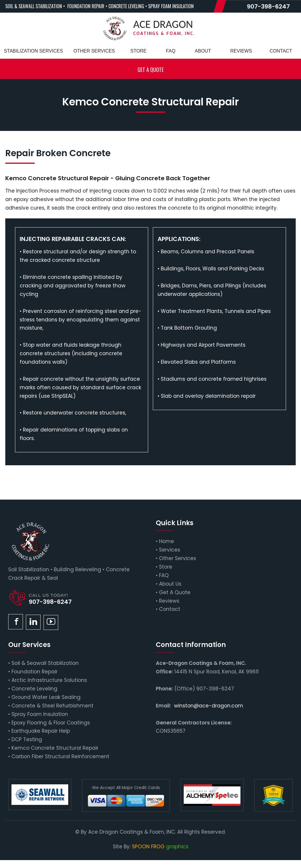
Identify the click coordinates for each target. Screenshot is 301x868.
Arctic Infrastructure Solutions (49, 680)
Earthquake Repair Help (41, 731)
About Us (170, 584)
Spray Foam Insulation (40, 714)
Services (170, 550)
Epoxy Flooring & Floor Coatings (51, 723)
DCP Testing (27, 739)
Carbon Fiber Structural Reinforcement (60, 756)
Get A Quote (175, 592)
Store (166, 567)
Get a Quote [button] (151, 70)
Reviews (169, 601)
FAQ (164, 575)
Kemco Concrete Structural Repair (55, 748)
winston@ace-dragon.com (209, 706)
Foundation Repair (35, 672)
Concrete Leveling (34, 689)
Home (167, 541)
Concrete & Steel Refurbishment (52, 706)
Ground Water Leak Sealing (46, 697)
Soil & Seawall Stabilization (45, 663)
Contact (170, 609)
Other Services (178, 558)
